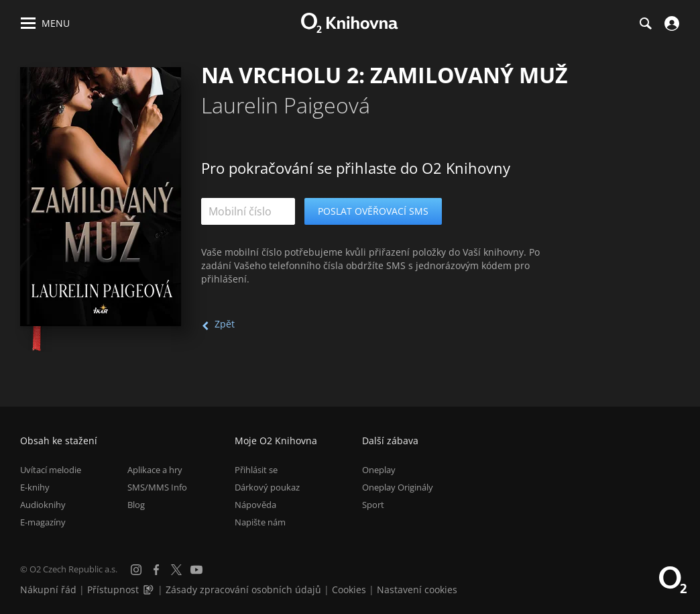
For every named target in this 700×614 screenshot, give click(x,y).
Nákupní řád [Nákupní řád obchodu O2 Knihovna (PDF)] (48, 590)
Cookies (349, 590)
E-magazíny (43, 522)
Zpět (225, 324)
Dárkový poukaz (267, 487)
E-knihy (35, 487)
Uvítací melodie (51, 470)
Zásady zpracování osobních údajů (243, 590)
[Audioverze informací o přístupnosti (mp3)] (150, 590)
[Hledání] (645, 23)
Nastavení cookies (417, 590)
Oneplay (379, 470)
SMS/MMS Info (157, 487)
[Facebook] (156, 570)
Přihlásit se (256, 470)
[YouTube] (196, 570)
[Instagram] (136, 570)
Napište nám (260, 522)
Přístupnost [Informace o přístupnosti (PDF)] (113, 590)
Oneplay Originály (398, 487)
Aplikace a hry (155, 470)
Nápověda (255, 505)
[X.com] (176, 570)
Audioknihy (43, 505)
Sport (373, 505)
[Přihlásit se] (670, 23)
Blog (136, 505)
